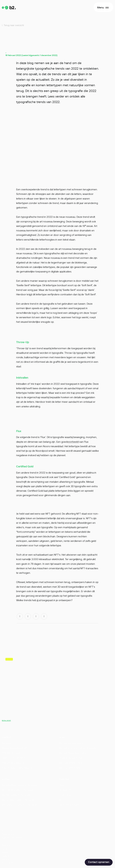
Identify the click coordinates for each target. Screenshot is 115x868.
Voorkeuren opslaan (75, 847)
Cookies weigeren (40, 847)
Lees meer (27, 820)
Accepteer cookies (57, 857)
